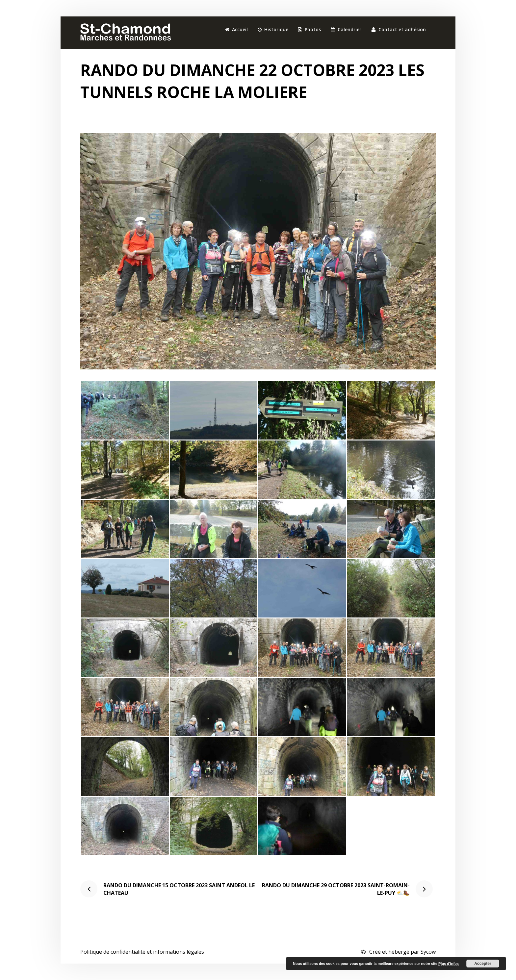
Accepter (483, 964)
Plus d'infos (449, 964)
